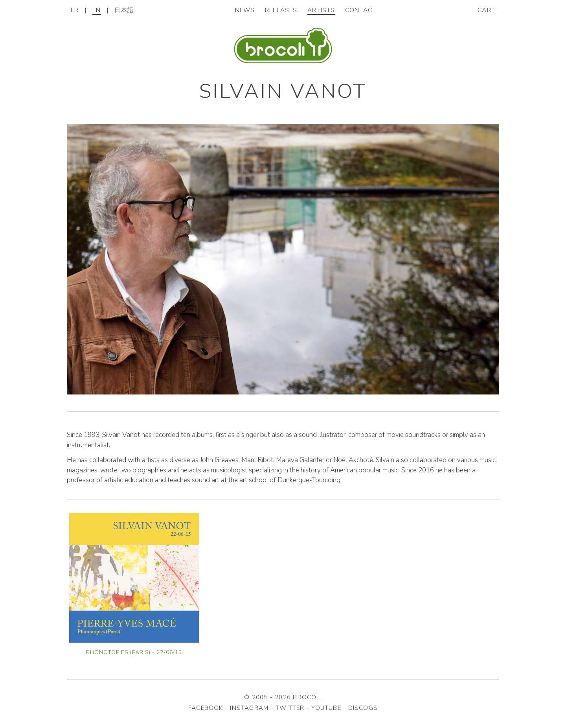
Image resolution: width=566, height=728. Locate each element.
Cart (486, 10)
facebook (206, 708)
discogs (363, 708)
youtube (326, 708)
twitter (290, 708)
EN (96, 10)
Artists (321, 10)
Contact (361, 10)
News (245, 10)
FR (75, 10)
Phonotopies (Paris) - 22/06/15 (134, 652)
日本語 (124, 10)
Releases (281, 10)
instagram (249, 708)
